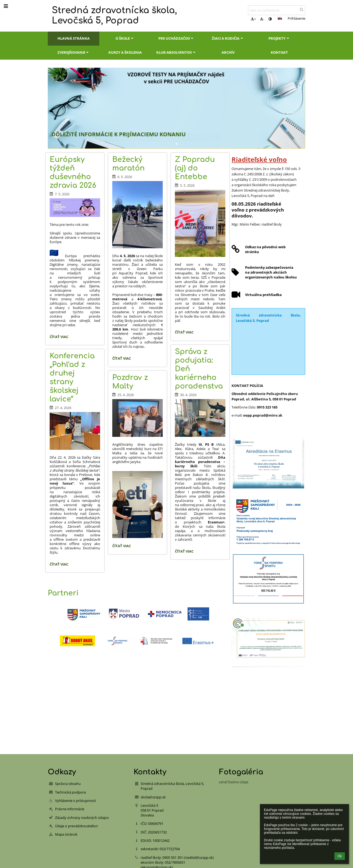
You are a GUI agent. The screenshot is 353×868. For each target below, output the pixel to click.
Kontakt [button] (279, 52)
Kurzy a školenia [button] (125, 52)
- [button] (262, 19)
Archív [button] (228, 52)
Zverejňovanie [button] (74, 52)
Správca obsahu (68, 784)
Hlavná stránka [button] (74, 38)
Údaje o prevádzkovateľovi (76, 826)
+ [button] (253, 19)
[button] (280, 18)
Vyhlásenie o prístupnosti (75, 801)
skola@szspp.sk (153, 797)
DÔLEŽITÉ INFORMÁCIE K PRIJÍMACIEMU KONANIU (119, 134)
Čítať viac (60, 338)
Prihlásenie (296, 18)
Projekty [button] (279, 38)
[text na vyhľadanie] (277, 10)
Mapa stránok (66, 834)
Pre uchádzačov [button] (176, 38)
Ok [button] (340, 856)
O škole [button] (125, 38)
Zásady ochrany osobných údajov (82, 818)
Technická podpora (70, 792)
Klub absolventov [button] (176, 52)
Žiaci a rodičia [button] (228, 38)
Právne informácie (70, 809)
